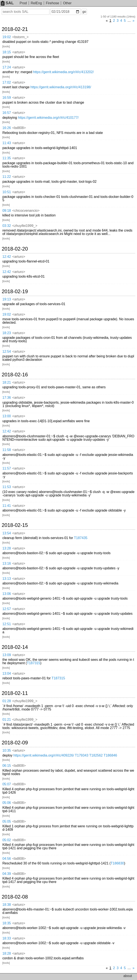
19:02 (7, 37)
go (84, 12)
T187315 (34, 663)
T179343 (82, 755)
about (128, 976)
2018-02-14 (15, 647)
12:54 (7, 352)
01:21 (7, 720)
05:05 (7, 821)
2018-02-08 (15, 897)
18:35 (7, 923)
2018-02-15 (15, 525)
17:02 (7, 82)
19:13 (7, 299)
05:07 (7, 784)
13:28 (7, 548)
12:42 (7, 257)
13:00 (7, 416)
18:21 (7, 382)
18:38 (7, 905)
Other (67, 3)
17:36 (7, 398)
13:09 (7, 655)
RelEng (36, 3)
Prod (23, 3)
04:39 (7, 874)
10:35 (7, 750)
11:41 (7, 506)
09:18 (7, 211)
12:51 (7, 624)
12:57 (7, 609)
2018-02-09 (15, 743)
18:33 (7, 938)
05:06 (7, 803)
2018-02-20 (15, 249)
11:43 (7, 143)
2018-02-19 (15, 291)
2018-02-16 (15, 375)
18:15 (7, 52)
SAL (7, 3)
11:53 (7, 487)
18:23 (7, 333)
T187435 (81, 538)
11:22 (7, 177)
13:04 (7, 673)
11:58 (7, 450)
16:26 (7, 128)
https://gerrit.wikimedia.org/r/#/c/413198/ (61, 87)
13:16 (7, 563)
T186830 (117, 863)
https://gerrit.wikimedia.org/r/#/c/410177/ (48, 118)
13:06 (7, 594)
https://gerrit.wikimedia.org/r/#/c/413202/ (63, 72)
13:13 (7, 579)
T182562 (96, 755)
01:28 (7, 701)
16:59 (7, 98)
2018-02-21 (15, 29)
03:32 (7, 226)
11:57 (7, 468)
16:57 (7, 113)
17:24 (7, 67)
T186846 (110, 755)
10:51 (7, 192)
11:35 (7, 158)
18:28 (7, 953)
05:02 (7, 840)
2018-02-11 (15, 693)
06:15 (7, 766)
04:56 (7, 859)
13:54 (7, 533)
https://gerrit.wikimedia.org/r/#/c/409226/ (44, 755)
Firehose (52, 3)
